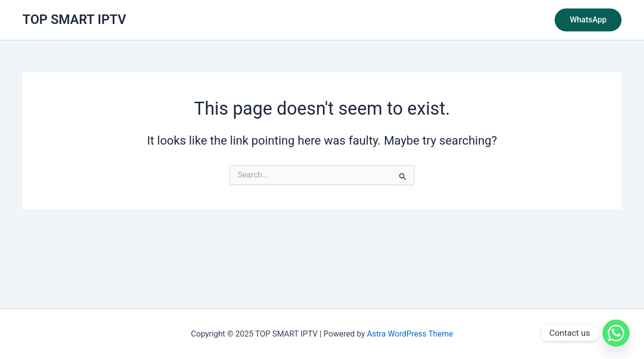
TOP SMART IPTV (74, 19)
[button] (588, 20)
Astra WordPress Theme (410, 334)
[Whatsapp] (616, 333)
